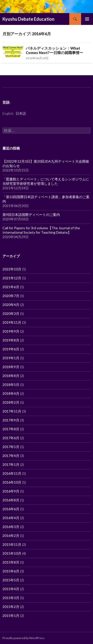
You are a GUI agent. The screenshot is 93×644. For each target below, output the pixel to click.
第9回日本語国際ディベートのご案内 (31, 215)
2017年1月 (11, 464)
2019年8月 (11, 340)
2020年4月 (11, 305)
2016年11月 (12, 473)
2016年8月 (11, 500)
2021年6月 (11, 287)
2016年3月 (11, 527)
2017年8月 (11, 429)
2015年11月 (12, 544)
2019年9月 (11, 331)
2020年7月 (11, 296)
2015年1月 (11, 616)
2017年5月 (11, 447)
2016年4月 (11, 518)
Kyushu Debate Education (28, 19)
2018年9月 (11, 367)
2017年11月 (12, 411)
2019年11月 (12, 322)
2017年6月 (11, 438)
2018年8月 (11, 376)
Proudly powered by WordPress (23, 638)
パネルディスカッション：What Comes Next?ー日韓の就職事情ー (54, 50)
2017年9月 (11, 420)
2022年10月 (12, 269)
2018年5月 (11, 385)
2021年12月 (12, 278)
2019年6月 (11, 349)
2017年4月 (11, 456)
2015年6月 (11, 571)
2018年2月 (11, 402)
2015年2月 (11, 607)
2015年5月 (11, 580)
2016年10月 (12, 482)
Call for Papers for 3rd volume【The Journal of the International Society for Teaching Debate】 (41, 230)
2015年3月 (11, 598)
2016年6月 (11, 509)
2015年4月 (11, 589)
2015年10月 (12, 553)
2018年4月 (11, 393)
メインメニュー (87, 19)
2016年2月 (11, 536)
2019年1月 (11, 358)
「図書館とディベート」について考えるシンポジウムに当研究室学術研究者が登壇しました (46, 181)
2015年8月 (11, 562)
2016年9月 (11, 491)
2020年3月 (11, 313)
